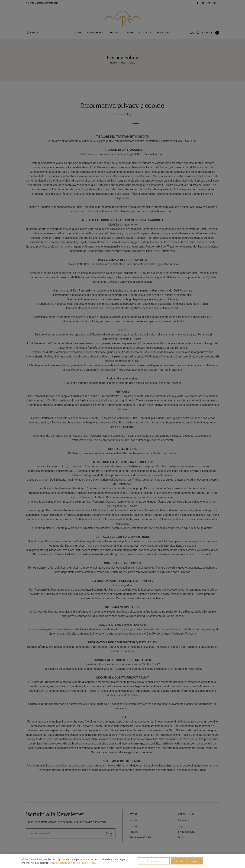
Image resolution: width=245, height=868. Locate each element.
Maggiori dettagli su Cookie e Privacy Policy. (73, 863)
